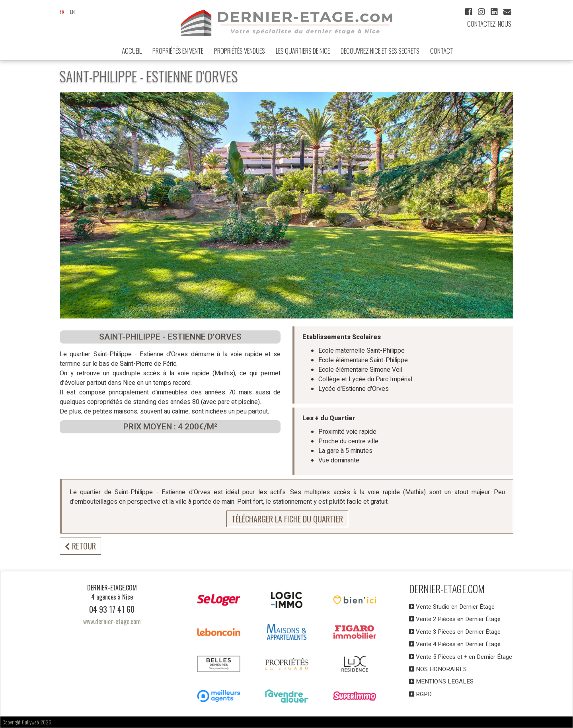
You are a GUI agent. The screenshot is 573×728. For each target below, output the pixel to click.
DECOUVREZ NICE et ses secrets (380, 51)
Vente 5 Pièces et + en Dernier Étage (461, 657)
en (72, 12)
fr (62, 12)
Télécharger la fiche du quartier (287, 519)
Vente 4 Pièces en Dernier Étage (455, 644)
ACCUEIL (132, 51)
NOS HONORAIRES (438, 669)
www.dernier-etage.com (112, 621)
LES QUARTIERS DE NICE (303, 51)
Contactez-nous (489, 24)
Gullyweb (30, 722)
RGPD (420, 694)
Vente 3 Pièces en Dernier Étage (455, 632)
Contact (442, 51)
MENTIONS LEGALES (441, 681)
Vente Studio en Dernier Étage (452, 607)
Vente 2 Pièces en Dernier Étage (455, 619)
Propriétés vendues (240, 51)
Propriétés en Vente (178, 51)
